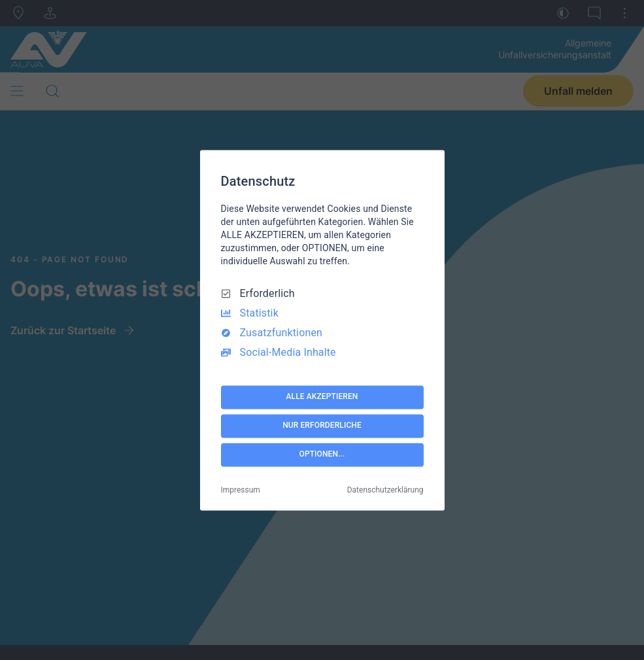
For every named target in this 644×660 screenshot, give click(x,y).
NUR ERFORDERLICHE (322, 426)
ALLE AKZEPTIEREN (322, 397)
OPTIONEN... (322, 455)
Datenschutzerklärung (385, 490)
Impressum (241, 490)
